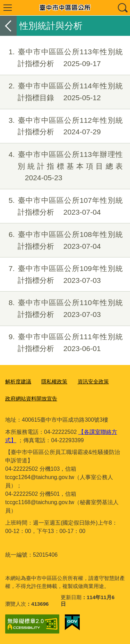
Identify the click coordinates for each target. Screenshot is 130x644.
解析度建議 (18, 381)
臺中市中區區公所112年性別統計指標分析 (61, 126)
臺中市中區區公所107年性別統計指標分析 (61, 206)
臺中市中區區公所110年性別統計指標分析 (61, 309)
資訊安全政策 (93, 381)
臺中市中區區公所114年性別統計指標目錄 (61, 92)
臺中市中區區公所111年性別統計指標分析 (61, 343)
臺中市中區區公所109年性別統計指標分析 (61, 275)
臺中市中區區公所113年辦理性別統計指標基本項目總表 (61, 166)
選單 (8, 8)
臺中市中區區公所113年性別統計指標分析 (61, 58)
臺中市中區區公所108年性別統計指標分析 (61, 240)
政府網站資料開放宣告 (31, 399)
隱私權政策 (54, 381)
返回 (8, 26)
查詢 (122, 8)
